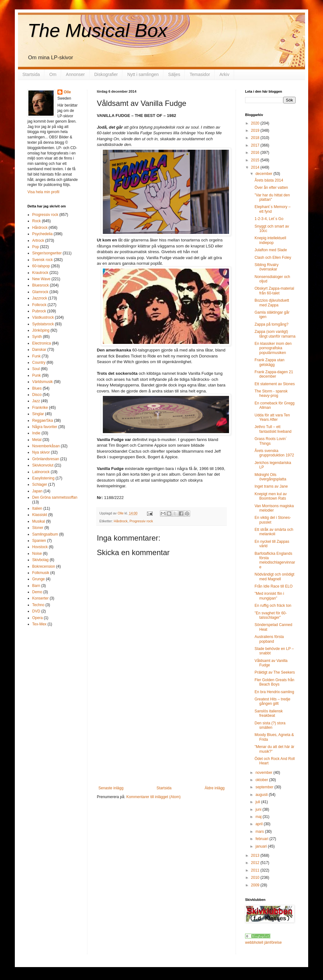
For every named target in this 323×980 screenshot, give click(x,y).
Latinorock (41, 472)
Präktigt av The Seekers (275, 672)
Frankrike (40, 408)
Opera (37, 618)
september (265, 787)
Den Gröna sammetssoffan (55, 497)
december (264, 174)
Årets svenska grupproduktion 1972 (274, 453)
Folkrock (39, 305)
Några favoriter (45, 427)
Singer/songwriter (47, 253)
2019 (256, 130)
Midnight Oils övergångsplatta (270, 477)
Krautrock (40, 273)
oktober (262, 780)
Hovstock (40, 547)
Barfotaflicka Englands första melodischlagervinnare (275, 560)
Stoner (38, 528)
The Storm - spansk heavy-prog (271, 393)
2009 (256, 885)
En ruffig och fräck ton (273, 606)
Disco (37, 395)
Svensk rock (42, 260)
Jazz (36, 401)
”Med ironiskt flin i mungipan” (269, 596)
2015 (256, 160)
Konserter (40, 598)
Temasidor (200, 74)
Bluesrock (41, 285)
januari (262, 846)
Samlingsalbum (45, 534)
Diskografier (106, 74)
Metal (37, 440)
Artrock (38, 241)
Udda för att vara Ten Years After (272, 417)
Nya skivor (41, 452)
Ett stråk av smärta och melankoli (274, 532)
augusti (262, 795)
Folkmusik (41, 573)
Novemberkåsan (46, 446)
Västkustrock (43, 317)
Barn (36, 586)
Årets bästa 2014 (269, 180)
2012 (256, 863)
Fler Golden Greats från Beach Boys (274, 682)
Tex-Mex (39, 624)
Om (53, 74)
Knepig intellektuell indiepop (270, 240)
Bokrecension (44, 566)
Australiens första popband (269, 639)
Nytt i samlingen (143, 74)
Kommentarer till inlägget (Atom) (153, 797)
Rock (36, 221)
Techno (38, 605)
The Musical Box (97, 30)
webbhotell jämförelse (263, 942)
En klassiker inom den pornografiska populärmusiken (273, 348)
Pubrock (39, 311)
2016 (256, 153)
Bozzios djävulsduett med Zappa (272, 303)
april (260, 824)
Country (39, 362)
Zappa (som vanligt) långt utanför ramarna (275, 334)
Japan (37, 491)
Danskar (39, 350)
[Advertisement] (161, 739)
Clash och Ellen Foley (273, 258)
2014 (256, 167)
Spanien (39, 541)
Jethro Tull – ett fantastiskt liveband (273, 429)
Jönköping (41, 330)
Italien (37, 508)
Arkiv (224, 74)
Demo (37, 592)
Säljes (174, 74)
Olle (67, 92)
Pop (35, 247)
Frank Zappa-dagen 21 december (274, 374)
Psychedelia (42, 234)
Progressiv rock (141, 521)
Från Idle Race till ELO (274, 586)
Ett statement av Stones (275, 384)
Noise (37, 554)
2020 (256, 123)
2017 (256, 145)
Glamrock (40, 292)
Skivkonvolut (43, 465)
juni (259, 809)
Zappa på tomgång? (271, 324)
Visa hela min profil (43, 192)
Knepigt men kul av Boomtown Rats (271, 496)
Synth (37, 337)
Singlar (38, 414)
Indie (36, 433)
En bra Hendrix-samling (274, 692)
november (264, 773)
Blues (37, 388)
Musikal (39, 521)
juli (258, 802)
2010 (256, 878)
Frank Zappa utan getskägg (270, 362)
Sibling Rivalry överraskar (267, 267)
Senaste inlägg (111, 788)
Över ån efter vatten (271, 188)
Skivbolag (40, 560)
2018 (256, 138)
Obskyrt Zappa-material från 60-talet (274, 291)
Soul (36, 369)
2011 (256, 870)
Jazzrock (40, 298)
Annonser (75, 74)
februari (262, 839)
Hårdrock (121, 521)
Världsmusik (42, 382)
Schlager (40, 484)
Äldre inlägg (215, 788)
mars (260, 832)
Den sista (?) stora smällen (270, 725)
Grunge (38, 579)
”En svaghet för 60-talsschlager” (271, 615)
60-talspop (41, 266)
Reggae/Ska (43, 420)
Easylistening (43, 478)
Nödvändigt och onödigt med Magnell (274, 577)
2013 (256, 855)
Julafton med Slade (271, 250)
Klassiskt (40, 515)
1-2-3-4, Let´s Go (269, 219)
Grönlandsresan (46, 459)
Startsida (31, 74)
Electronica (41, 343)
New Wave (41, 279)
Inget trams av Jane (271, 486)
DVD (36, 611)
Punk (36, 375)
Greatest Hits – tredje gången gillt (272, 701)
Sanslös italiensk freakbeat (269, 713)
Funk (36, 356)
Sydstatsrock (43, 324)
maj (259, 817)
